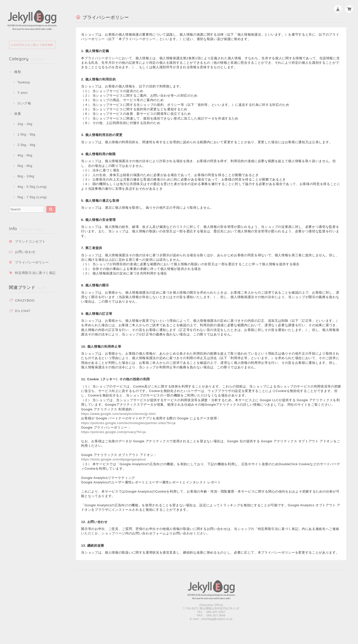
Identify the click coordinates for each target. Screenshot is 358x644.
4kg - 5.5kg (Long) (32, 187)
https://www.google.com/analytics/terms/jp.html (118, 414)
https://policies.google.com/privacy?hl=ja (113, 432)
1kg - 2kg (25, 124)
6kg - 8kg (25, 166)
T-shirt (22, 93)
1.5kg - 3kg (26, 134)
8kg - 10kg (26, 176)
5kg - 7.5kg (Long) (32, 197)
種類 (18, 72)
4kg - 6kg (25, 155)
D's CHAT (23, 311)
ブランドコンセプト (30, 241)
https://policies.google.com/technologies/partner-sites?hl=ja (128, 423)
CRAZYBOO (25, 300)
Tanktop (24, 82)
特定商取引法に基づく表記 (35, 273)
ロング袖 (24, 103)
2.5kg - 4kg (26, 145)
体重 (18, 114)
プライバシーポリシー (32, 262)
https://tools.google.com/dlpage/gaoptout (113, 459)
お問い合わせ (25, 252)
